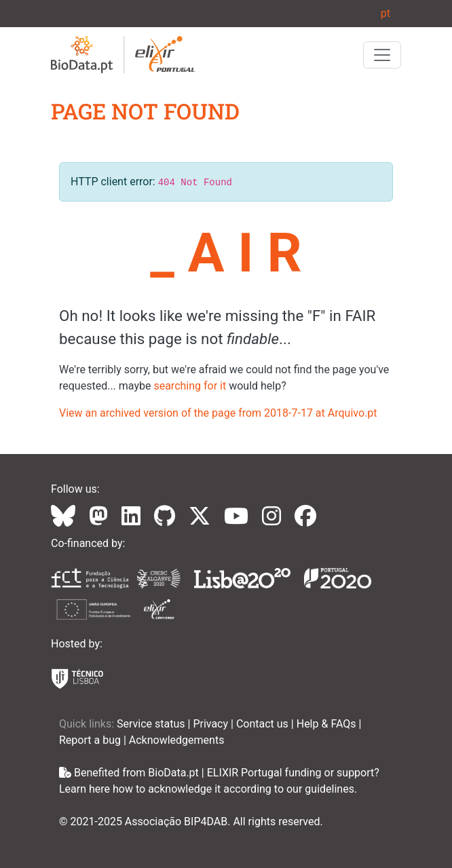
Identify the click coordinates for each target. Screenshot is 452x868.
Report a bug (91, 740)
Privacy (212, 724)
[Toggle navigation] (382, 55)
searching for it (190, 386)
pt (385, 13)
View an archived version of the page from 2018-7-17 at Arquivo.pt (218, 413)
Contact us (264, 724)
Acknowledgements (177, 740)
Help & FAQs (328, 724)
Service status (152, 724)
